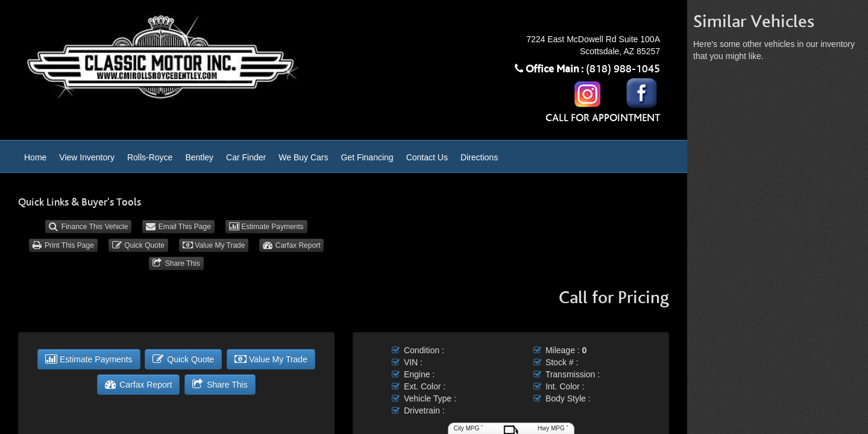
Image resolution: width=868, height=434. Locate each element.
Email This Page (178, 227)
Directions (479, 157)
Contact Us (427, 157)
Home (35, 157)
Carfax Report (291, 245)
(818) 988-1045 (623, 69)
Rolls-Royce (150, 157)
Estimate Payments (266, 227)
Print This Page (63, 245)
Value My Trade (214, 245)
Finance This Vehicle (88, 227)
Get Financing (367, 157)
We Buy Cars (303, 157)
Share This (176, 263)
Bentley (199, 157)
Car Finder (246, 157)
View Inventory (87, 157)
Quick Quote (138, 245)
